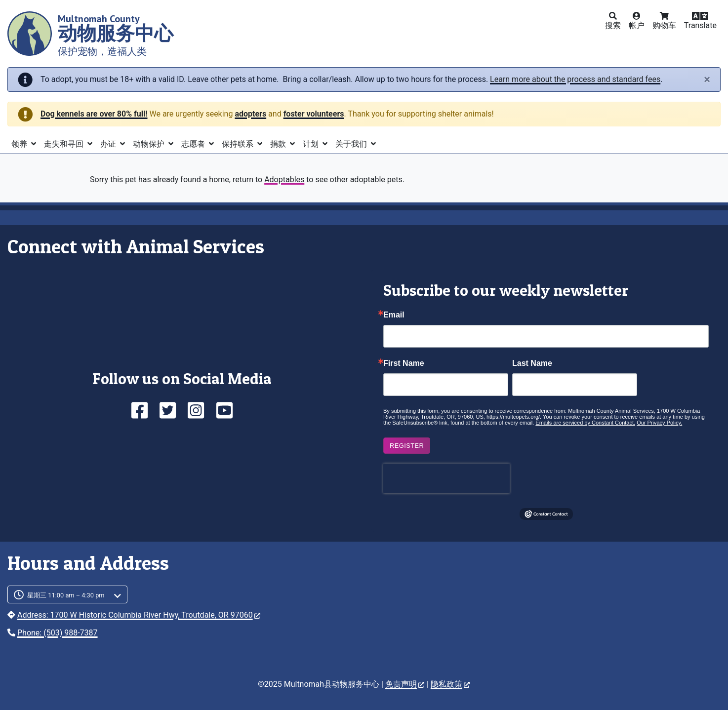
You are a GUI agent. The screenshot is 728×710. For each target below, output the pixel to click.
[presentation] (446, 478)
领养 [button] (20, 144)
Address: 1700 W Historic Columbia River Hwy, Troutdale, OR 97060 (139, 615)
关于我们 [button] (352, 144)
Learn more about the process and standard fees (575, 79)
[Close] (707, 79)
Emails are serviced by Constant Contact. (585, 423)
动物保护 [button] (150, 144)
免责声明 (405, 684)
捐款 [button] (279, 144)
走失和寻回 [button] (65, 144)
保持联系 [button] (239, 144)
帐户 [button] (637, 25)
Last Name (532, 363)
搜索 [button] (613, 25)
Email (394, 315)
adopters (250, 114)
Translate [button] (700, 25)
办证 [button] (109, 144)
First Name (404, 363)
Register (407, 446)
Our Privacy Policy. (659, 423)
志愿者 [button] (194, 144)
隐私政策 (450, 684)
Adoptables (284, 179)
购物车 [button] (664, 25)
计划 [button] (312, 144)
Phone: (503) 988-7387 (58, 633)
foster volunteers (314, 114)
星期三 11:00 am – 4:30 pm (66, 595)
